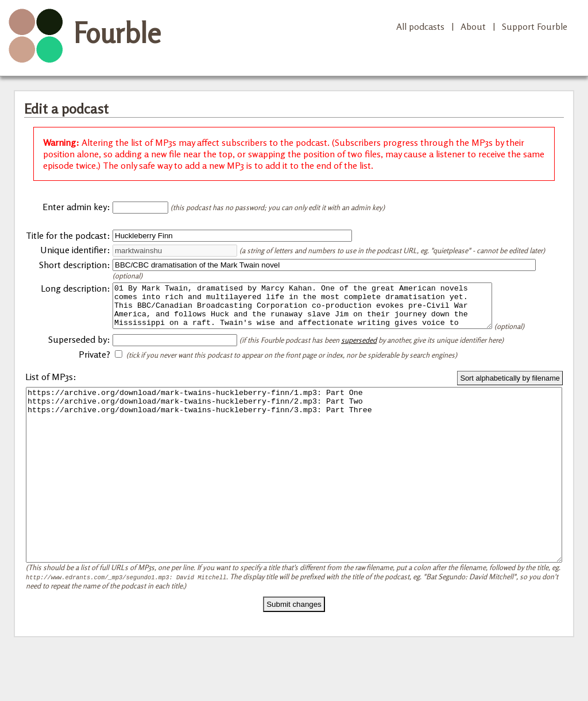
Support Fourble (535, 26)
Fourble (117, 33)
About (473, 26)
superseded (359, 355)
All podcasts (420, 26)
